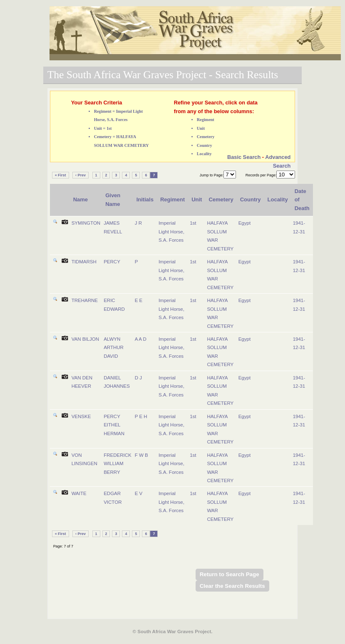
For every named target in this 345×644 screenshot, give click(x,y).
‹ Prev (81, 175)
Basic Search (244, 157)
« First (61, 175)
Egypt (244, 223)
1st (193, 223)
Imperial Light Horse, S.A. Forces (171, 232)
